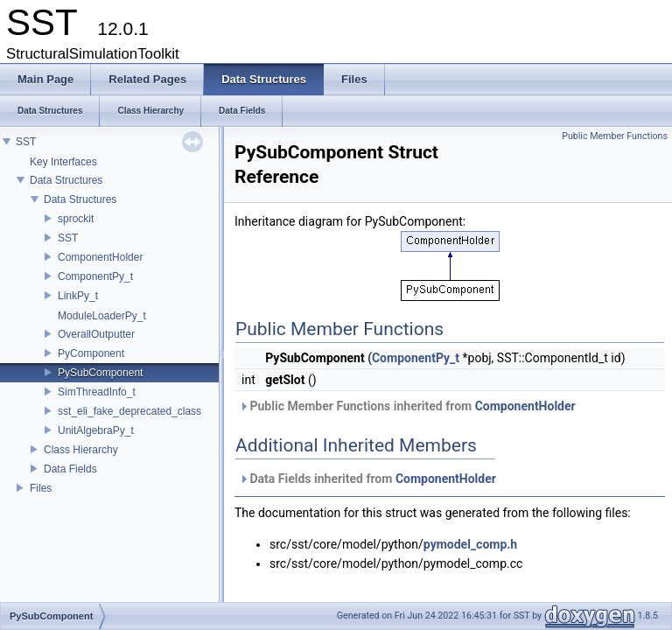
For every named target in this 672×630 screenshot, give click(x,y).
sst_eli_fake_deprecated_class (129, 411)
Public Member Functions (615, 136)
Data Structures (66, 180)
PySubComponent (100, 373)
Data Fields (70, 469)
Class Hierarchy (81, 450)
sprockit (76, 219)
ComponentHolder (100, 257)
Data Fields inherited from (367, 479)
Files (41, 488)
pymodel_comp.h (470, 544)
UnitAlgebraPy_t (96, 430)
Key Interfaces (63, 162)
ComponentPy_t (95, 276)
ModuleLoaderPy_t (102, 316)
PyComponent (91, 353)
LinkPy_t (78, 296)
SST (26, 142)
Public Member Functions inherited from (407, 406)
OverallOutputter (96, 334)
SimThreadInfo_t (97, 392)
